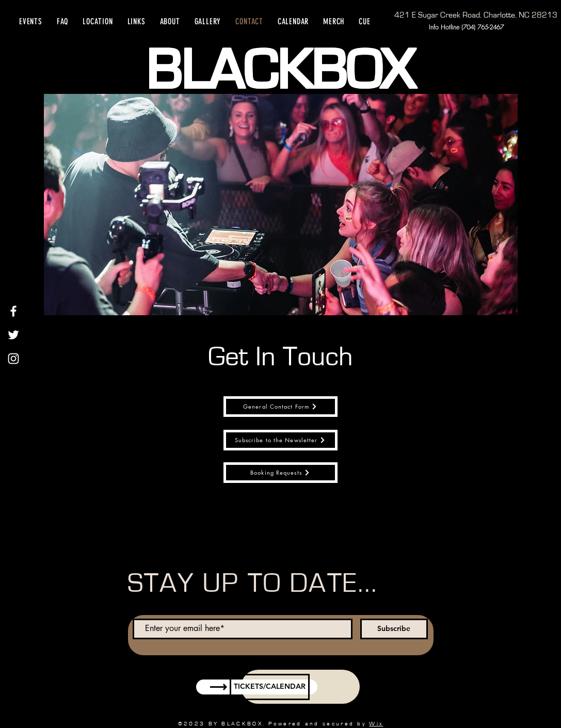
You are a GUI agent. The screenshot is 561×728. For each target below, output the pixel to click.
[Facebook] (13, 311)
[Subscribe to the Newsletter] (280, 440)
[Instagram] (13, 359)
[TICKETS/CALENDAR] (270, 687)
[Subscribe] (394, 629)
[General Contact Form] (280, 407)
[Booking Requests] (280, 473)
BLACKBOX (280, 71)
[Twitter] (13, 335)
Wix (376, 724)
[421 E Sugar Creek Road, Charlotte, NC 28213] (476, 15)
